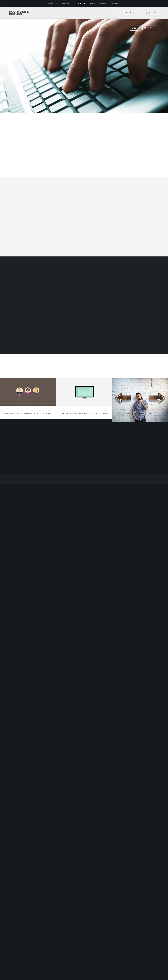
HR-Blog (103, 3)
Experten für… (65, 3)
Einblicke (81, 3)
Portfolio (125, 13)
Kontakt (115, 3)
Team (92, 3)
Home (51, 3)
